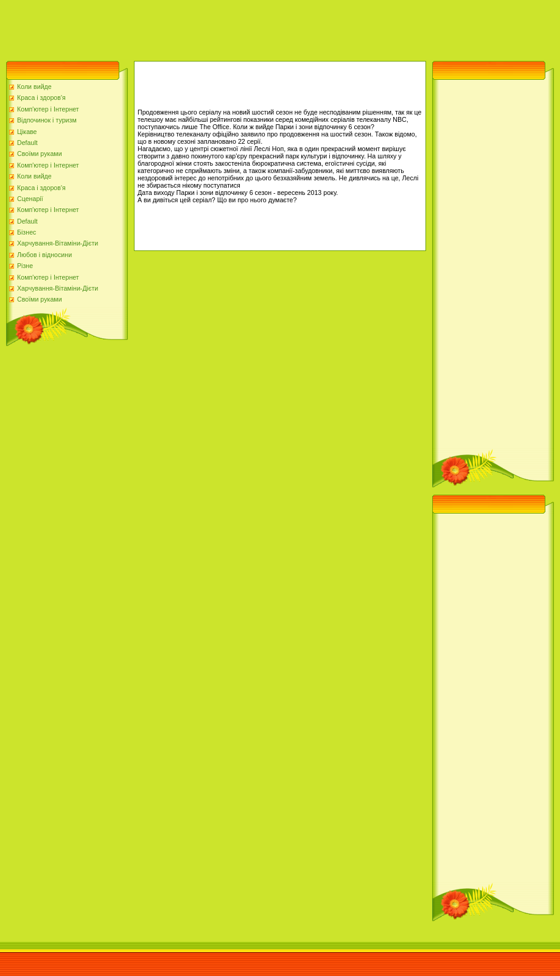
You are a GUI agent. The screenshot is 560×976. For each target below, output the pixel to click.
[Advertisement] (222, 27)
